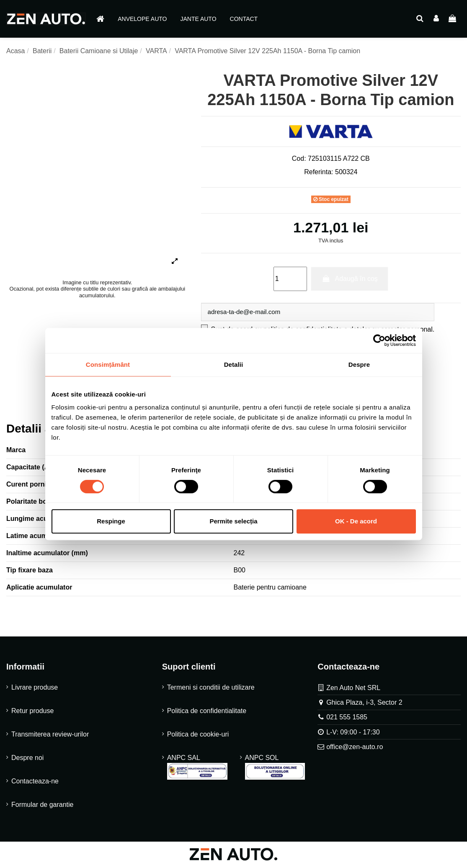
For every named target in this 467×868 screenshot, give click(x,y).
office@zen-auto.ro (355, 748)
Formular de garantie (43, 806)
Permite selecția (233, 521)
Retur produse (32, 712)
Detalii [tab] (234, 364)
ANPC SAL (197, 768)
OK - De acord (356, 521)
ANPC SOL (275, 768)
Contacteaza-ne (35, 782)
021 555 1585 (347, 718)
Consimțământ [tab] (108, 364)
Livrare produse (35, 689)
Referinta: (319, 172)
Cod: (299, 158)
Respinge (111, 521)
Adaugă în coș (349, 279)
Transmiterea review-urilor (50, 735)
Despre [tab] (359, 364)
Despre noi (27, 759)
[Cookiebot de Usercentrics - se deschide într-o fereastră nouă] (379, 340)
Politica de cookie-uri (198, 735)
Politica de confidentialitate (207, 712)
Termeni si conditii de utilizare (211, 689)
